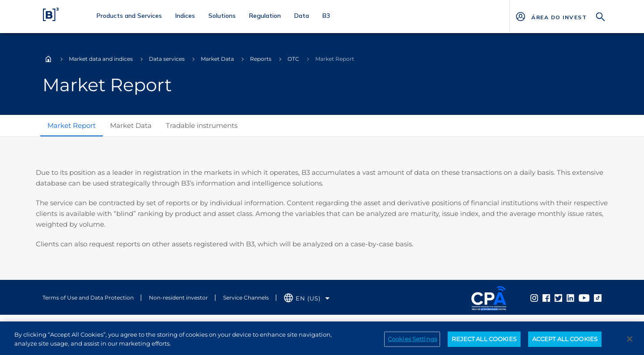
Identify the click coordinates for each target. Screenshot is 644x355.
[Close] (630, 342)
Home (48, 59)
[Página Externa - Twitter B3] (558, 297)
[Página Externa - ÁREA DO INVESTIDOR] (559, 17)
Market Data (217, 59)
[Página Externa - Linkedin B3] (570, 297)
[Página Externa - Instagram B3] (534, 297)
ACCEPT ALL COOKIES (565, 342)
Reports (261, 59)
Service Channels (246, 298)
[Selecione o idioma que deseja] (307, 298)
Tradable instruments (202, 125)
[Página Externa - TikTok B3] (598, 297)
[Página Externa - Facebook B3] (546, 297)
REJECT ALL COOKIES (484, 342)
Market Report (72, 125)
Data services (167, 59)
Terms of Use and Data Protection (88, 298)
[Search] (601, 16)
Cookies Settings (412, 342)
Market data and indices (101, 59)
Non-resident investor (178, 298)
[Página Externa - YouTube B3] (584, 297)
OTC (293, 59)
